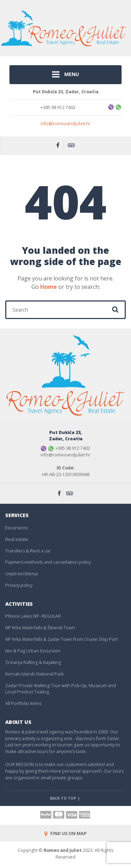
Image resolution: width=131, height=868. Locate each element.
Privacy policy (19, 585)
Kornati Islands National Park (34, 674)
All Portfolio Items (23, 703)
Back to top (65, 798)
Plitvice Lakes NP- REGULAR (33, 616)
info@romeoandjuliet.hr (65, 124)
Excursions (16, 528)
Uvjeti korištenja (22, 574)
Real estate (17, 539)
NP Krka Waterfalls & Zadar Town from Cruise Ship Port (61, 639)
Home (49, 287)
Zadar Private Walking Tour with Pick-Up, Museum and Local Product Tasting (61, 689)
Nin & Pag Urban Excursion (33, 651)
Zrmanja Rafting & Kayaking (33, 662)
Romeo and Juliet (63, 850)
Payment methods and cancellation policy (48, 562)
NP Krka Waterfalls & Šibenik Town (40, 628)
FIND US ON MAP (65, 833)
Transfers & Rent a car (28, 551)
